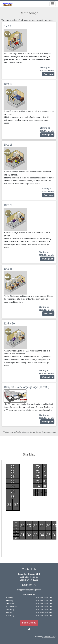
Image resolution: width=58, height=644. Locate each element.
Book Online (29, 623)
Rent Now (48, 74)
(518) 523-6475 (29, 585)
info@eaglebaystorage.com (29, 590)
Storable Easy (50, 637)
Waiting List (47, 135)
